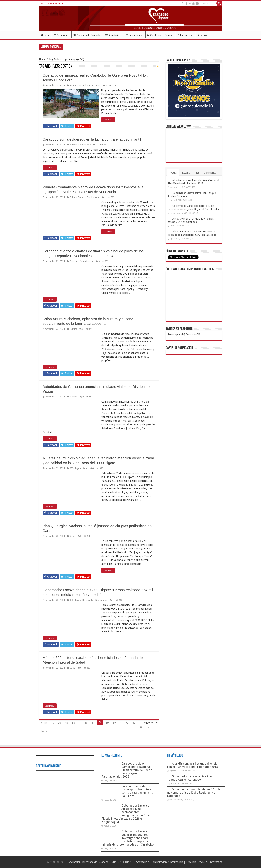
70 (127, 723)
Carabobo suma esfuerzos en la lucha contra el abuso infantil (92, 139)
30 (59, 723)
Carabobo (61, 35)
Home (42, 59)
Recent (186, 173)
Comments (210, 173)
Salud (85, 468)
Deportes (74, 261)
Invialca (73, 397)
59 (107, 723)
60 (114, 723)
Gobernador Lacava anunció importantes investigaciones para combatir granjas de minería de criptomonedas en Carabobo (128, 838)
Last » (44, 731)
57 (93, 723)
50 (74, 723)
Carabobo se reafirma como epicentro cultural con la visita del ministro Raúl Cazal (137, 791)
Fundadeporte (86, 261)
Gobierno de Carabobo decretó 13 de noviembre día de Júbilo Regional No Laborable (194, 793)
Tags (197, 173)
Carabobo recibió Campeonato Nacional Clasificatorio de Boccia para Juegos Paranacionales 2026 (127, 770)
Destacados (88, 600)
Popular (173, 173)
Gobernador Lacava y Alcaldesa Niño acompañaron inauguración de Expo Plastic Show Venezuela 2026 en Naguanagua (126, 814)
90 (141, 727)
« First (44, 723)
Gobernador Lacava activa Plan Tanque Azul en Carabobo (190, 778)
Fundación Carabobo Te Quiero (85, 86)
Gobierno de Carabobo (87, 35)
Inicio (45, 35)
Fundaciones (134, 35)
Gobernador (101, 600)
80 (134, 723)
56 (86, 723)
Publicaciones (185, 35)
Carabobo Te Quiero (160, 35)
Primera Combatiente (80, 145)
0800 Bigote (75, 468)
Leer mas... (108, 120)
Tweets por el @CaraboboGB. (184, 334)
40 (67, 723)
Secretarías (113, 35)
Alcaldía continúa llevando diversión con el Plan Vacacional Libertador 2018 (193, 765)
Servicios (202, 35)
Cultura (73, 197)
